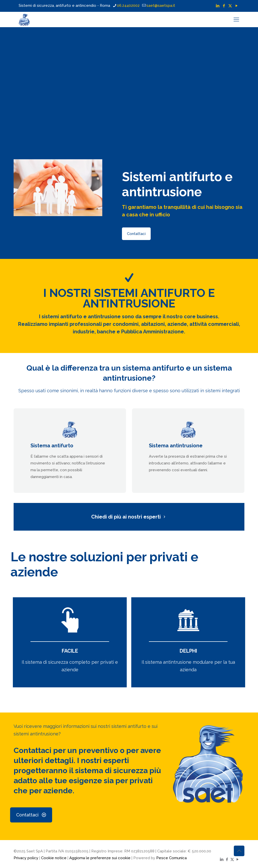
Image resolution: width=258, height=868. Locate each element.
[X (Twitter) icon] (230, 6)
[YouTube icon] (236, 6)
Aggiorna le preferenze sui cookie (100, 858)
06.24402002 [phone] (128, 6)
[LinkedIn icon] (218, 6)
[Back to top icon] (239, 851)
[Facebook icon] (224, 6)
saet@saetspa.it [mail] (161, 6)
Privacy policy (26, 858)
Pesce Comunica (171, 858)
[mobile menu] (236, 19)
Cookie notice (54, 858)
